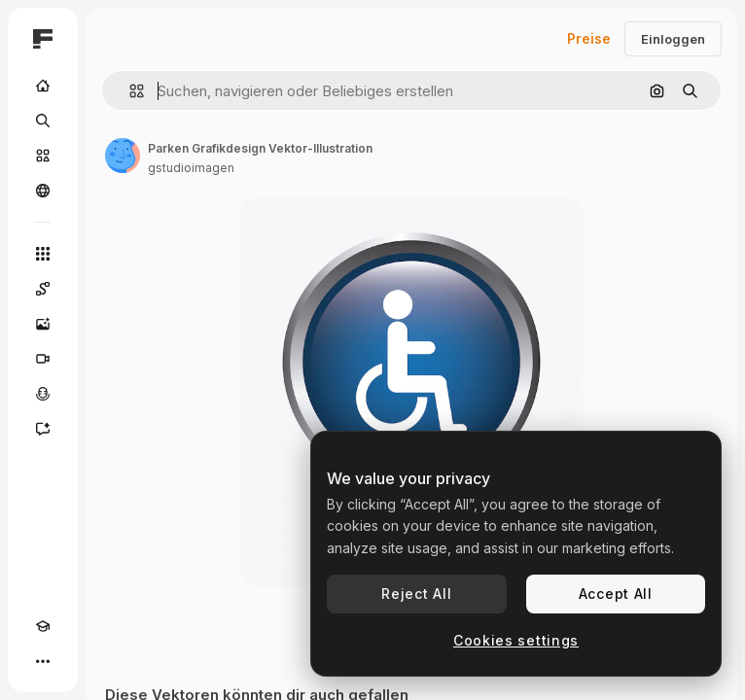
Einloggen (673, 39)
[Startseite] (43, 86)
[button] (129, 91)
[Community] (43, 191)
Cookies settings (516, 640)
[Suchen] (43, 121)
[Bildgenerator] (43, 324)
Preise (589, 38)
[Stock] (43, 156)
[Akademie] (43, 626)
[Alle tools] (43, 254)
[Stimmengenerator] (43, 394)
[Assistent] (43, 429)
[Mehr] (43, 661)
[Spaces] (43, 289)
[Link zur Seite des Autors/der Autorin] (123, 156)
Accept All (616, 594)
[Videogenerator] (43, 359)
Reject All (416, 594)
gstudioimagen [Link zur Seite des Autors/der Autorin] (191, 168)
